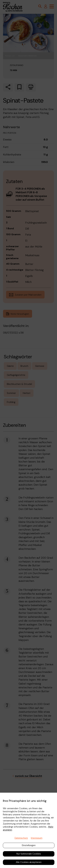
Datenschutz (21, 838)
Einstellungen (29, 845)
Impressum (37, 838)
